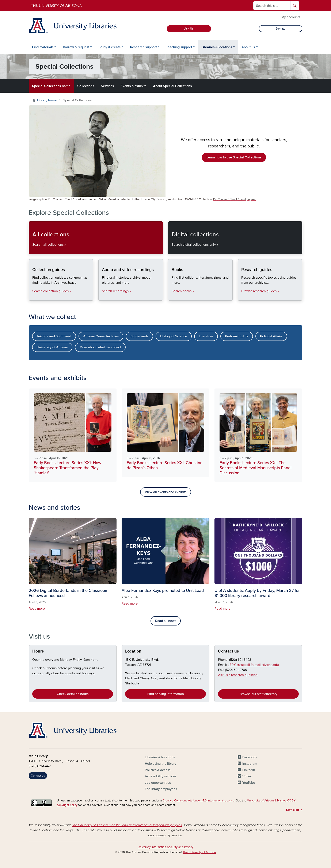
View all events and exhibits (166, 492)
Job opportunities (158, 783)
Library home (47, 100)
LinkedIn (249, 770)
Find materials (43, 47)
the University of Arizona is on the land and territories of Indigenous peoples (127, 825)
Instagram (250, 764)
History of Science (174, 336)
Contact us (229, 651)
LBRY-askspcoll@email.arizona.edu (253, 665)
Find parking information (166, 694)
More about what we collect (100, 347)
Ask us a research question (238, 675)
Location (133, 651)
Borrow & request (76, 47)
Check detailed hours (73, 694)
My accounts (291, 17)
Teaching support (179, 47)
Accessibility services (161, 776)
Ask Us (189, 29)
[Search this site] (272, 6)
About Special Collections (172, 86)
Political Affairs (271, 336)
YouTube (249, 783)
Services (107, 86)
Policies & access (158, 770)
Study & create (110, 47)
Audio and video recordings (102, 297)
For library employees (161, 789)
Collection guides (32, 297)
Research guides (241, 297)
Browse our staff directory (258, 694)
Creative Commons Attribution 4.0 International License (199, 801)
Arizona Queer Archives (101, 336)
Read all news (166, 621)
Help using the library (161, 764)
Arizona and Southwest (54, 336)
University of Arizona (52, 347)
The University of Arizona (199, 852)
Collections (86, 86)
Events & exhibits (134, 86)
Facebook (250, 757)
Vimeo (247, 776)
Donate (281, 29)
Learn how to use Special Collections (234, 157)
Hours (38, 651)
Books (172, 297)
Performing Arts (237, 336)
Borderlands (139, 336)
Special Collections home (51, 86)
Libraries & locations (217, 47)
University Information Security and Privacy (165, 847)
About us (248, 47)
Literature (206, 336)
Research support (143, 47)
